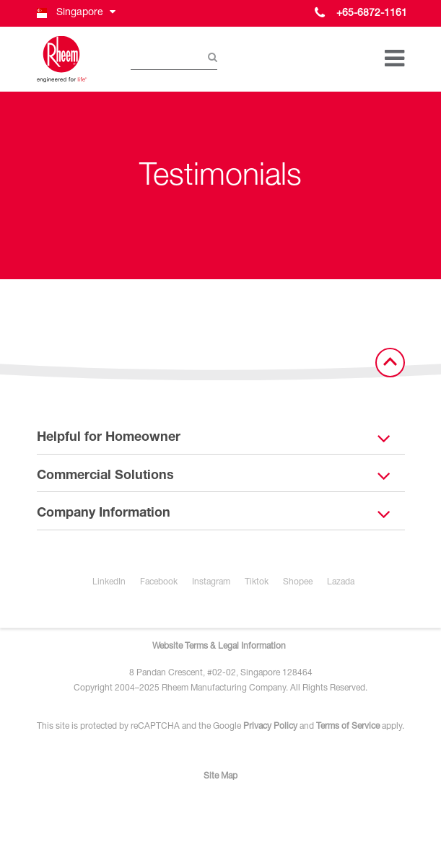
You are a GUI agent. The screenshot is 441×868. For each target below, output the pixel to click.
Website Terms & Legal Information (219, 646)
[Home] (62, 59)
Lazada (341, 582)
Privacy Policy (270, 727)
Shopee (298, 582)
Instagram (211, 582)
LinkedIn (109, 582)
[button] (75, 13)
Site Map (220, 776)
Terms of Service (348, 727)
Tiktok (257, 582)
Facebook (159, 582)
